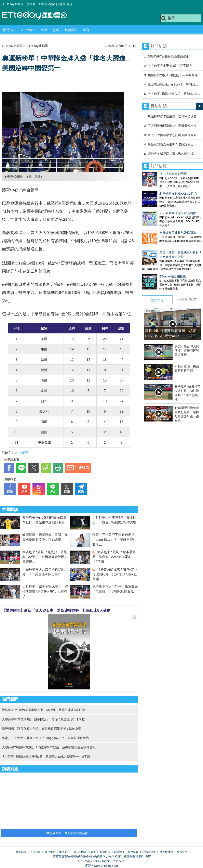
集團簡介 (65, 852)
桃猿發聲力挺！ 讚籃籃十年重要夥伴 (173, 75)
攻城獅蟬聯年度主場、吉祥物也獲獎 (172, 116)
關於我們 (50, 852)
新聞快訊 (9, 30)
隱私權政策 (149, 852)
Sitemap (119, 852)
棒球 (44, 30)
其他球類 (71, 30)
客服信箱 (105, 852)
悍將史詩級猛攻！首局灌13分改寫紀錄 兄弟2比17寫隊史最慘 (115, 574)
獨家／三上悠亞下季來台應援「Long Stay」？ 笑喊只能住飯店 (114, 540)
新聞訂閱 (64, 4)
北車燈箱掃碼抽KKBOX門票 (161, 189)
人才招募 (35, 852)
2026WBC (28, 30)
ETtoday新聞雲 (13, 4)
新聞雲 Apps (47, 4)
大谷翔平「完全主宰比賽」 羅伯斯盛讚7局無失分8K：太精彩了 (45, 591)
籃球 (56, 30)
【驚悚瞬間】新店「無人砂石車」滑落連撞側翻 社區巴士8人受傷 (56, 610)
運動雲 (38, 16)
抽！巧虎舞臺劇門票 (156, 174)
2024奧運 (21, 453)
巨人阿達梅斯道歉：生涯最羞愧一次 (172, 126)
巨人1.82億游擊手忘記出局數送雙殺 (172, 135)
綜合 (86, 30)
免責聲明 (182, 852)
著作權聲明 (166, 852)
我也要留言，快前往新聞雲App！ (69, 833)
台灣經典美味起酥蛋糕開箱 (160, 221)
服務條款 (133, 852)
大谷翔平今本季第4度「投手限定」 (171, 66)
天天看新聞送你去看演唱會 (160, 205)
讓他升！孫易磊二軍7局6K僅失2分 (171, 154)
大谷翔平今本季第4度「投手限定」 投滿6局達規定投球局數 (43, 719)
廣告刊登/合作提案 (85, 852)
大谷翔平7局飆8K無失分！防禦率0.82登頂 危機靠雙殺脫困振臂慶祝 (45, 557)
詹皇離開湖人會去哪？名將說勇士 (171, 144)
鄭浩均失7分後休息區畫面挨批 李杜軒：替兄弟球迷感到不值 (44, 710)
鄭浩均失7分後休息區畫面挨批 (168, 56)
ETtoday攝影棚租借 (155, 260)
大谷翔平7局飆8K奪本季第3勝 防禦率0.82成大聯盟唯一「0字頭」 (115, 557)
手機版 (31, 4)
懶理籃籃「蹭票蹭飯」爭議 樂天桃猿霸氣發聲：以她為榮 (42, 729)
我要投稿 (21, 852)
